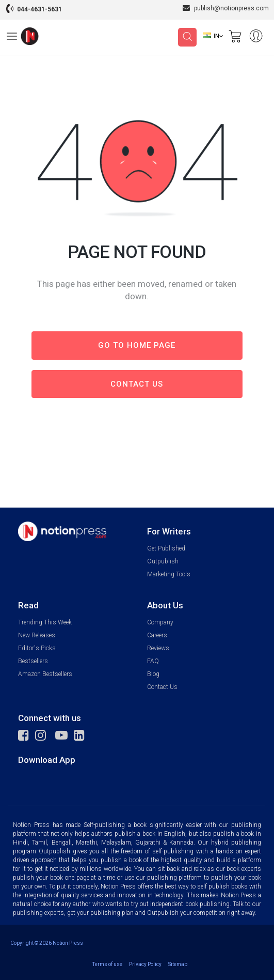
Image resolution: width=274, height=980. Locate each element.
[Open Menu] (12, 38)
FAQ (153, 661)
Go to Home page (137, 345)
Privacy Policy (145, 964)
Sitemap (178, 964)
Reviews (158, 648)
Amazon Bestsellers (45, 674)
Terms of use (107, 964)
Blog (153, 674)
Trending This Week (45, 622)
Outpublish (163, 561)
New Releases (37, 635)
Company (160, 622)
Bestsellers (33, 661)
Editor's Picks (37, 648)
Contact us (137, 384)
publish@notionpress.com (226, 8)
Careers (157, 635)
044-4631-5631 (39, 9)
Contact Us (162, 687)
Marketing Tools (169, 574)
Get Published (166, 548)
